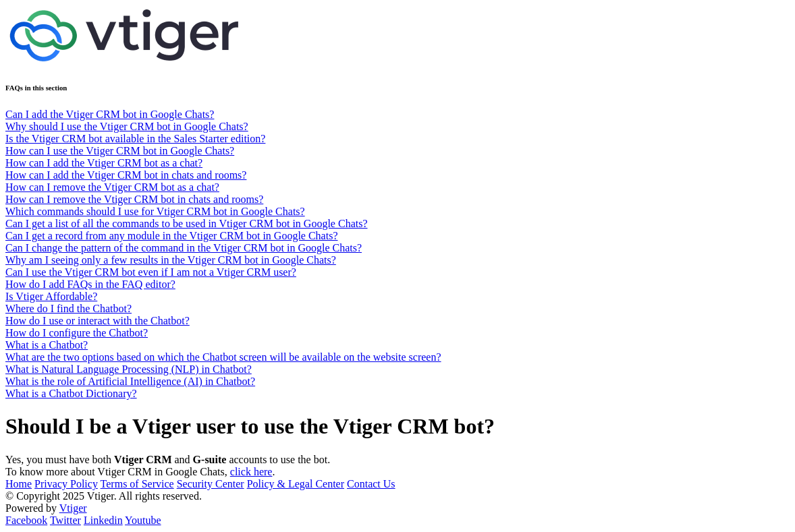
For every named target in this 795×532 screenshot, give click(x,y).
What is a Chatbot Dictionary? (71, 393)
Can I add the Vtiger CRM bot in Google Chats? (110, 114)
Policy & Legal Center (296, 484)
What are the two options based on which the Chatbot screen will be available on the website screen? (223, 357)
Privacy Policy (66, 484)
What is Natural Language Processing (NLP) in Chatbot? (129, 369)
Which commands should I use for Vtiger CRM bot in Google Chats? (155, 211)
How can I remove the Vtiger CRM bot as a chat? (112, 187)
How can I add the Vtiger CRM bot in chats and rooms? (126, 175)
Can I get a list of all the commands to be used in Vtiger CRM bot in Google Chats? (187, 224)
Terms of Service (137, 484)
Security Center (211, 484)
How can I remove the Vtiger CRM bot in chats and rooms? (134, 199)
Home (19, 484)
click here (251, 472)
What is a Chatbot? (47, 345)
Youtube (143, 520)
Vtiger (73, 508)
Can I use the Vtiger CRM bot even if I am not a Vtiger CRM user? (151, 272)
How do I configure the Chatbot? (77, 333)
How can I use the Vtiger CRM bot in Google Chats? (120, 151)
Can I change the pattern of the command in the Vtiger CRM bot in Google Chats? (184, 248)
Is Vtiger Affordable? (51, 296)
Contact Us (371, 484)
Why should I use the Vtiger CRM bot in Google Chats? (127, 126)
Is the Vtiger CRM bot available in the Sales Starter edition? (135, 139)
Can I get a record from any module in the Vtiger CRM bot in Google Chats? (172, 236)
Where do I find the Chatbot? (68, 308)
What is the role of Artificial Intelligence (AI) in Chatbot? (130, 381)
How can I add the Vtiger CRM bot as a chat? (104, 163)
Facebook (26, 520)
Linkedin (103, 520)
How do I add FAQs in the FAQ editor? (90, 284)
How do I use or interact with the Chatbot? (98, 321)
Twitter (65, 520)
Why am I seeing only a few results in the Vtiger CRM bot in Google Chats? (171, 260)
